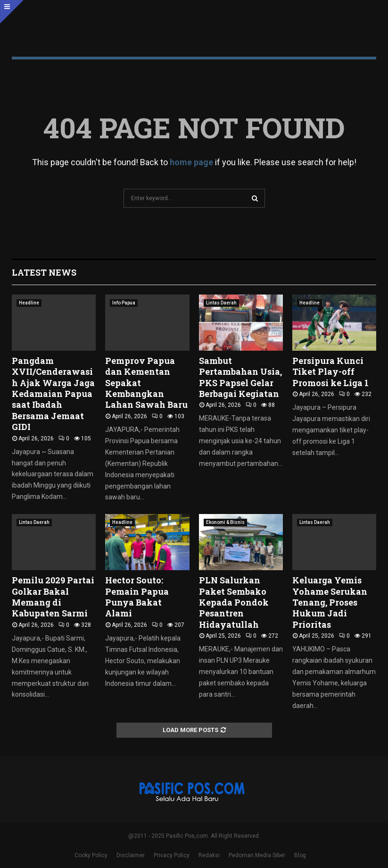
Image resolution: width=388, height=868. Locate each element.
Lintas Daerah (221, 303)
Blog (300, 855)
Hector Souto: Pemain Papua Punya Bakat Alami (137, 597)
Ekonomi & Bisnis (225, 522)
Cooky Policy (91, 855)
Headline (29, 303)
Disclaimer (131, 855)
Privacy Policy (172, 855)
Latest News (44, 272)
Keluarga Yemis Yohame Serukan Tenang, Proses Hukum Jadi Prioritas (330, 602)
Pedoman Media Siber (257, 855)
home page (191, 162)
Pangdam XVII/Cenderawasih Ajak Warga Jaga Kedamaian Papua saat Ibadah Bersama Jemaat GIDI (53, 394)
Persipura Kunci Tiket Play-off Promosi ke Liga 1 (330, 372)
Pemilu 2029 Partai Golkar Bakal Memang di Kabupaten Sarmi (53, 597)
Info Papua (124, 303)
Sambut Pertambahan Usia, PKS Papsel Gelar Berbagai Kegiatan (240, 377)
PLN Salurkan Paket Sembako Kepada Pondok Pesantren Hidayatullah (234, 602)
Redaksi (209, 855)
